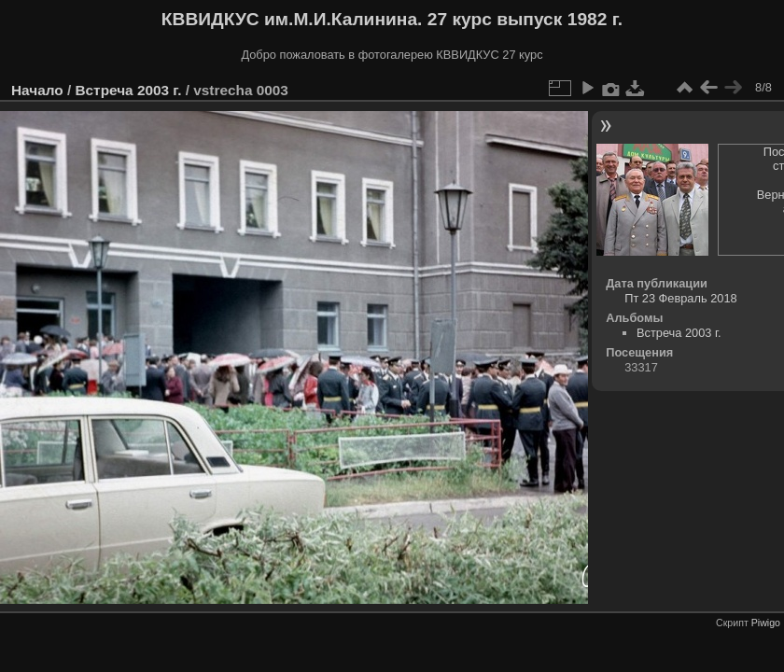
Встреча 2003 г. (128, 90)
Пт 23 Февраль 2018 (680, 298)
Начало (37, 90)
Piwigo (766, 623)
